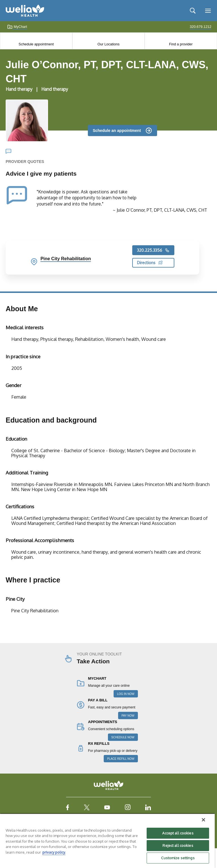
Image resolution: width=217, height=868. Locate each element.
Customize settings (178, 858)
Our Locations (108, 44)
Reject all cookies (178, 845)
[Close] (203, 820)
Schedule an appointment (117, 131)
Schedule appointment (36, 44)
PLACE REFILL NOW (121, 759)
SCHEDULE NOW (123, 737)
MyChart (17, 27)
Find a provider (181, 44)
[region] (107, 841)
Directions (150, 263)
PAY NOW (128, 716)
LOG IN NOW (126, 694)
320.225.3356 (153, 250)
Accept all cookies (178, 833)
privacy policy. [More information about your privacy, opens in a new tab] (54, 852)
